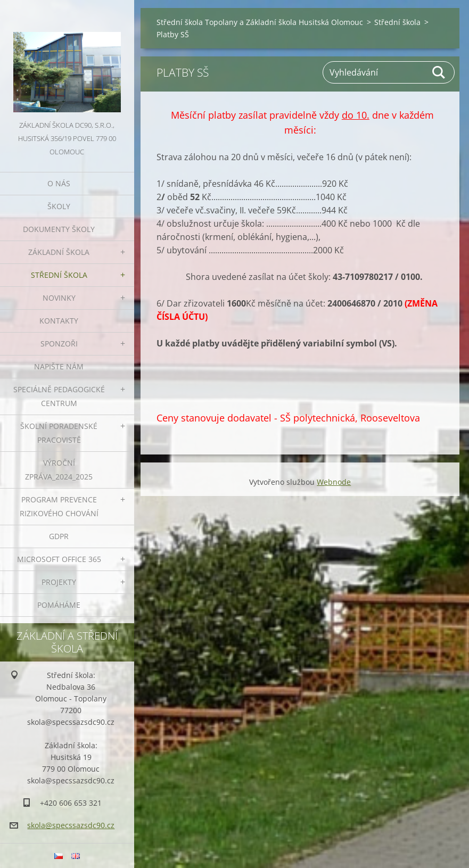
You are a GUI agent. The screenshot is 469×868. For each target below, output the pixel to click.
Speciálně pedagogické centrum (59, 396)
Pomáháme (59, 605)
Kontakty (59, 321)
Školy (59, 206)
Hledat (439, 72)
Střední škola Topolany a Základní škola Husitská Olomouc (260, 22)
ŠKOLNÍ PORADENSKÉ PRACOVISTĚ (59, 433)
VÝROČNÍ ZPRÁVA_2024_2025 (59, 470)
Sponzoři (59, 344)
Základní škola (59, 252)
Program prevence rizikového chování (59, 506)
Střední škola (59, 275)
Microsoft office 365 (59, 559)
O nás (59, 183)
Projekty (59, 582)
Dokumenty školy (59, 229)
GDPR (59, 536)
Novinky (59, 298)
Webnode (334, 482)
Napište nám (59, 366)
